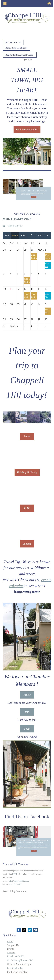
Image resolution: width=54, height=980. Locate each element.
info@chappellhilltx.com (19, 881)
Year (23, 235)
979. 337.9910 (15, 884)
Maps (27, 436)
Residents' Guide (16, 956)
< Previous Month (31, 235)
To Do (27, 508)
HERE (15, 874)
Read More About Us (27, 130)
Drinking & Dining (27, 472)
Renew (27, 695)
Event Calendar (15, 968)
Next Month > (47, 235)
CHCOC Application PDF (20, 960)
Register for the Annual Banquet (20, 55)
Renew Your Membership (17, 48)
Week (7, 235)
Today (39, 235)
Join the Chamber (13, 42)
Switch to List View (14, 226)
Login (27, 729)
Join (27, 712)
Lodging (27, 544)
